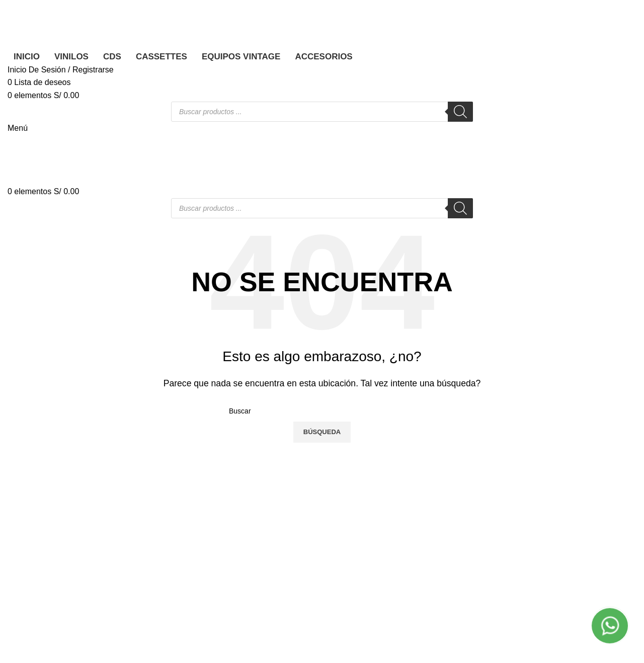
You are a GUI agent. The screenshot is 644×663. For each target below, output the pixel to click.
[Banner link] (322, 331)
